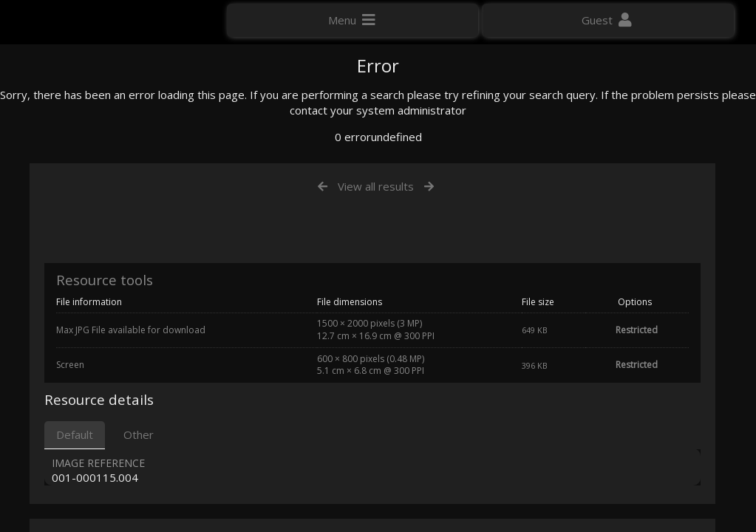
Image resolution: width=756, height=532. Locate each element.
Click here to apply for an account (95, 266)
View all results (376, 338)
